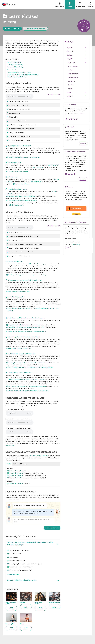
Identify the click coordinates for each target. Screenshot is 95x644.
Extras (70, 4)
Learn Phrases (11, 608)
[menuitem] (60, 5)
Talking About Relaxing (15, 65)
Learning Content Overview (35, 29)
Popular (69, 47)
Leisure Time (71, 63)
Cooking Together (54, 602)
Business (69, 55)
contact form (10, 446)
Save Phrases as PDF (54, 95)
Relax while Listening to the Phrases (19, 72)
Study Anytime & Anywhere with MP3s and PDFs (23, 74)
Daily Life (70, 59)
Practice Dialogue (12, 29)
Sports (22, 624)
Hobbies (23, 602)
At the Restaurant (73, 66)
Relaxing (71, 85)
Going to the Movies (38, 603)
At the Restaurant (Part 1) (11, 603)
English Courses (60, 4)
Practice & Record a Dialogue (17, 77)
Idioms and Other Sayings (16, 67)
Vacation (69, 96)
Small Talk (70, 51)
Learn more (83, 144)
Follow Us (90, 4)
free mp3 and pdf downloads (39, 456)
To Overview (83, 179)
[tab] (9, 464)
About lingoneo (80, 4)
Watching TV (10, 624)
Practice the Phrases (13, 70)
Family (69, 92)
